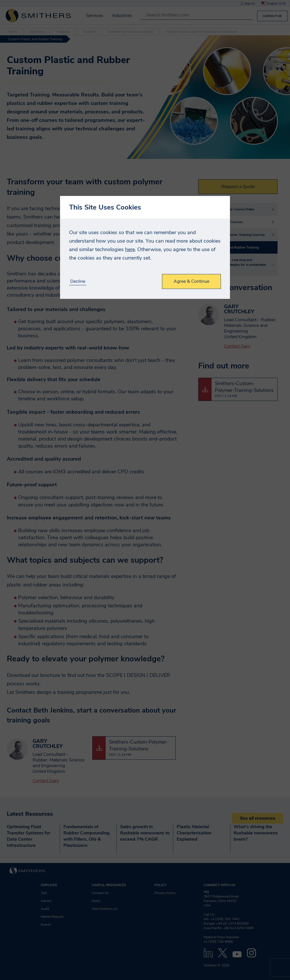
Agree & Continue (191, 281)
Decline (78, 281)
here (130, 249)
